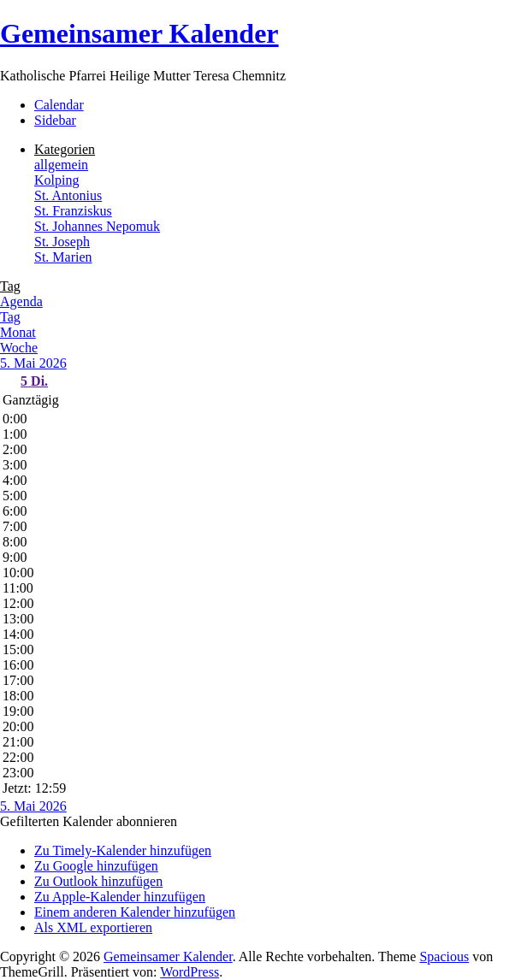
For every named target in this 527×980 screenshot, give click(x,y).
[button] (89, 821)
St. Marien (63, 257)
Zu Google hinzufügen (96, 866)
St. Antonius (68, 195)
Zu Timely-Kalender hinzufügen (123, 850)
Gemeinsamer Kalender (139, 33)
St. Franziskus (73, 211)
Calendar (59, 105)
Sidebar (55, 120)
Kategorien (65, 149)
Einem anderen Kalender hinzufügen (135, 912)
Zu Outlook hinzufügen (98, 881)
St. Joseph (62, 242)
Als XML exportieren (93, 927)
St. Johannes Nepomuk (97, 226)
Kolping (56, 180)
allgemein (61, 165)
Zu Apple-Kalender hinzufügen (120, 897)
